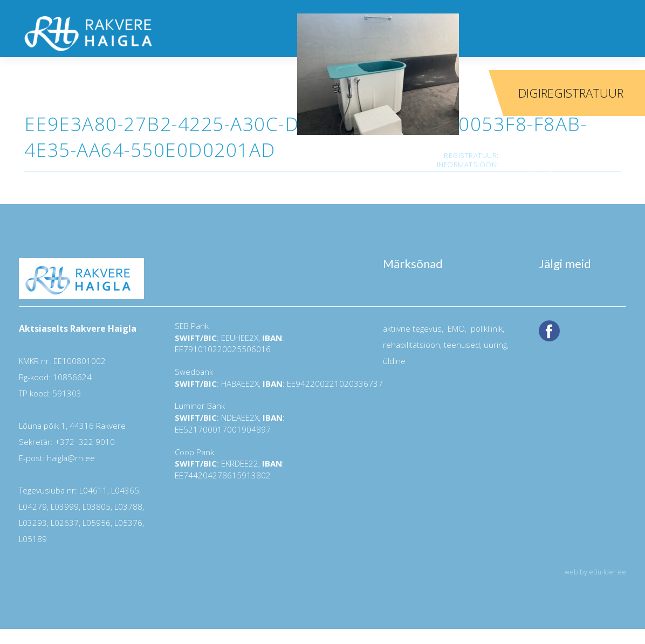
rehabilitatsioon (411, 345)
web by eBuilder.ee (595, 572)
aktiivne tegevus (412, 328)
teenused (461, 345)
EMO (455, 328)
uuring (495, 345)
